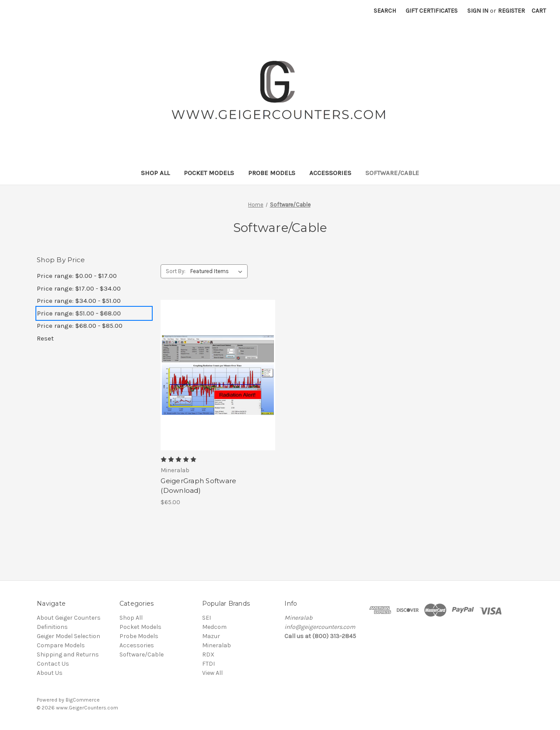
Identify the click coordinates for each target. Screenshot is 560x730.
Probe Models (272, 173)
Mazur (211, 636)
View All (212, 673)
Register (511, 11)
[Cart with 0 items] (539, 11)
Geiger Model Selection (68, 636)
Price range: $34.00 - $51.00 (79, 301)
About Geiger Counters (69, 618)
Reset (45, 338)
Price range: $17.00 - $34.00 (79, 288)
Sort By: (176, 271)
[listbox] (218, 271)
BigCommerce (83, 700)
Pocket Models (209, 173)
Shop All (155, 173)
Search (385, 11)
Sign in (478, 11)
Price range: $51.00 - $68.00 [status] (79, 313)
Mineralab (217, 645)
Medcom (214, 627)
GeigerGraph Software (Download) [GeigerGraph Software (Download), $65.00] (198, 486)
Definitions (52, 627)
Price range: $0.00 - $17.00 (77, 276)
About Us (50, 673)
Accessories (330, 173)
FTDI (208, 664)
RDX (208, 655)
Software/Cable (392, 173)
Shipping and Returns (68, 655)
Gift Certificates (432, 11)
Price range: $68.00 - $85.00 (80, 326)
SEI (206, 618)
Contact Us (53, 664)
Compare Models (61, 645)
